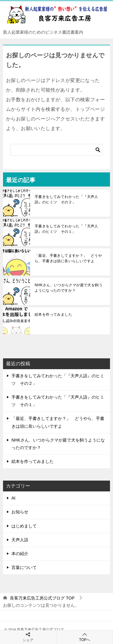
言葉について (24, 567)
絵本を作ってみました (53, 314)
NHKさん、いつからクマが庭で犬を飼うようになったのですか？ (69, 288)
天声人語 (20, 540)
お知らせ (20, 512)
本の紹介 (20, 554)
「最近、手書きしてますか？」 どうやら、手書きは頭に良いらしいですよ (68, 258)
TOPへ (85, 637)
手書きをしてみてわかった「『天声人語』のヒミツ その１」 (66, 229)
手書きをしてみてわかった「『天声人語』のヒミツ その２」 (66, 199)
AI (13, 498)
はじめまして (24, 526)
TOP (42, 598)
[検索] (56, 150)
